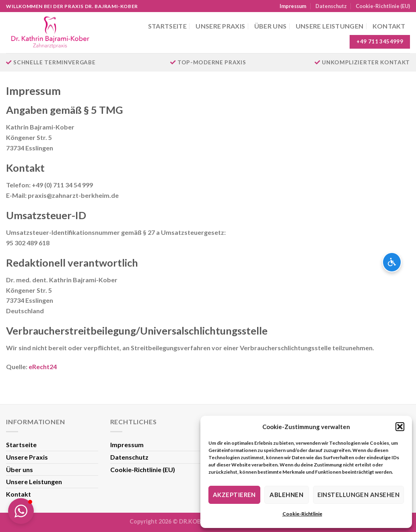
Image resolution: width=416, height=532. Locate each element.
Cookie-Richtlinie (302, 514)
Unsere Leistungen (330, 26)
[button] (400, 427)
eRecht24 (43, 367)
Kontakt (389, 26)
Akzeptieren (234, 495)
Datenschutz (331, 6)
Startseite (167, 26)
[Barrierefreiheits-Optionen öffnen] (392, 262)
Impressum (293, 6)
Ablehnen (286, 495)
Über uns (271, 26)
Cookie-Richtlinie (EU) (383, 6)
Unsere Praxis (220, 26)
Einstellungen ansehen (358, 495)
